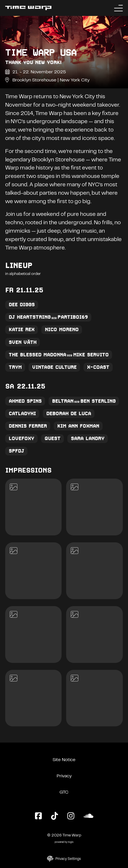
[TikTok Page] (55, 816)
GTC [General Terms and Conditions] (64, 792)
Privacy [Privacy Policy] (64, 776)
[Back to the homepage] (28, 8)
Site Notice (64, 760)
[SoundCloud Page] (88, 816)
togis (71, 842)
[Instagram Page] (71, 816)
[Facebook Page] (38, 816)
